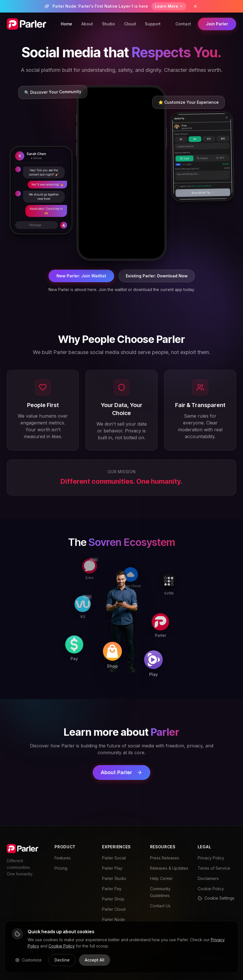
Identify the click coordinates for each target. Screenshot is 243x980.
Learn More (169, 6)
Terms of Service (214, 868)
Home (66, 24)
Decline (62, 960)
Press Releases (165, 858)
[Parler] (161, 618)
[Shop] (120, 657)
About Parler (121, 772)
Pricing (61, 868)
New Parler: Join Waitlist (81, 276)
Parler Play (112, 868)
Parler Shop (113, 899)
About (87, 24)
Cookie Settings (216, 898)
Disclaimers (208, 878)
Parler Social (114, 858)
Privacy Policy (211, 858)
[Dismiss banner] (195, 6)
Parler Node (114, 919)
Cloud (130, 24)
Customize (28, 960)
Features (63, 858)
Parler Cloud (114, 909)
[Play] (161, 658)
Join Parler (217, 24)
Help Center (161, 878)
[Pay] (80, 656)
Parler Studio (114, 878)
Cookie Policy (211, 889)
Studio (109, 24)
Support (153, 24)
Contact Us (160, 906)
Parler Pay (112, 889)
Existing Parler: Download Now (157, 276)
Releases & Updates (169, 868)
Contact (183, 24)
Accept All (95, 960)
